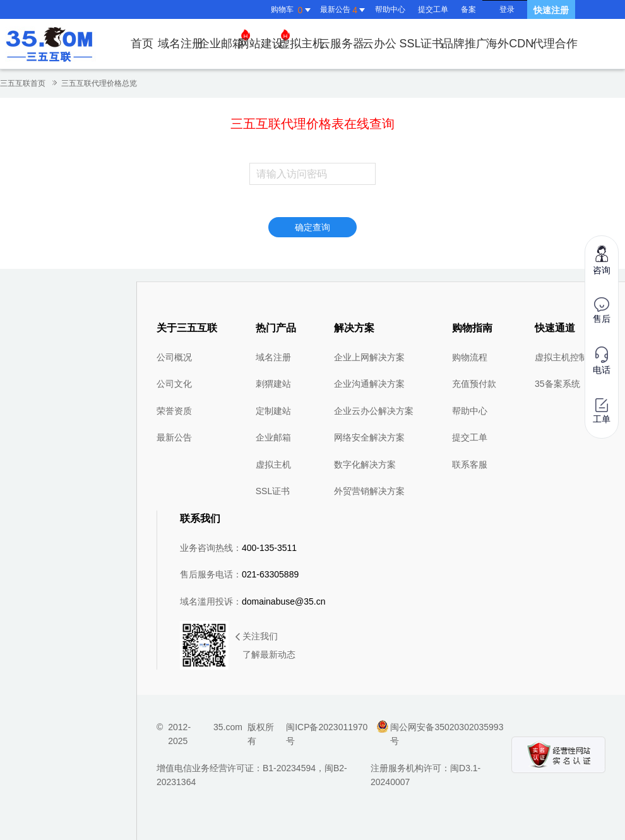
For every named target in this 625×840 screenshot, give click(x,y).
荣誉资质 (174, 411)
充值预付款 (474, 384)
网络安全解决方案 (369, 437)
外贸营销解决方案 (369, 491)
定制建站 (273, 411)
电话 (602, 361)
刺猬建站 (273, 384)
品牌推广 (465, 44)
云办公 (379, 44)
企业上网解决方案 (369, 357)
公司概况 (174, 357)
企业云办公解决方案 (374, 411)
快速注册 (551, 10)
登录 (507, 9)
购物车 (292, 10)
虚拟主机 (301, 44)
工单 (602, 411)
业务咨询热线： (238, 548)
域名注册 (181, 44)
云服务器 (342, 44)
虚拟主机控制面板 (570, 357)
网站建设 (264, 39)
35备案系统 (557, 384)
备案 (468, 9)
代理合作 (555, 44)
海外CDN (510, 44)
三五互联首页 (23, 83)
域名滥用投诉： (253, 601)
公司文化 (174, 384)
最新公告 (174, 437)
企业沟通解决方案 (369, 384)
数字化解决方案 (365, 464)
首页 (142, 44)
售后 (602, 311)
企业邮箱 (224, 39)
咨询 (602, 260)
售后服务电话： (239, 574)
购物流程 (470, 357)
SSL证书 (421, 44)
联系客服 (470, 464)
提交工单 (433, 9)
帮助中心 (390, 9)
